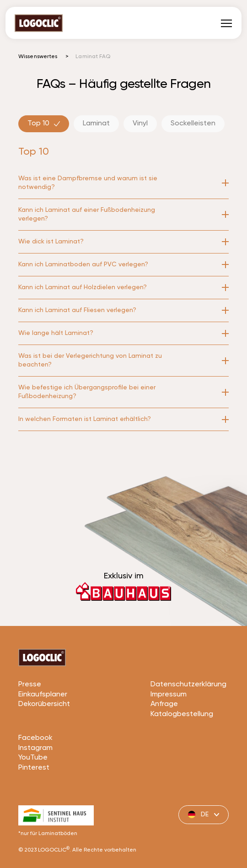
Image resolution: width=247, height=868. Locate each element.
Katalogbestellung (182, 749)
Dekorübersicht (44, 739)
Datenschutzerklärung (188, 719)
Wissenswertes (38, 57)
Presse (30, 719)
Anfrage (164, 739)
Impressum (169, 729)
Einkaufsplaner (43, 729)
